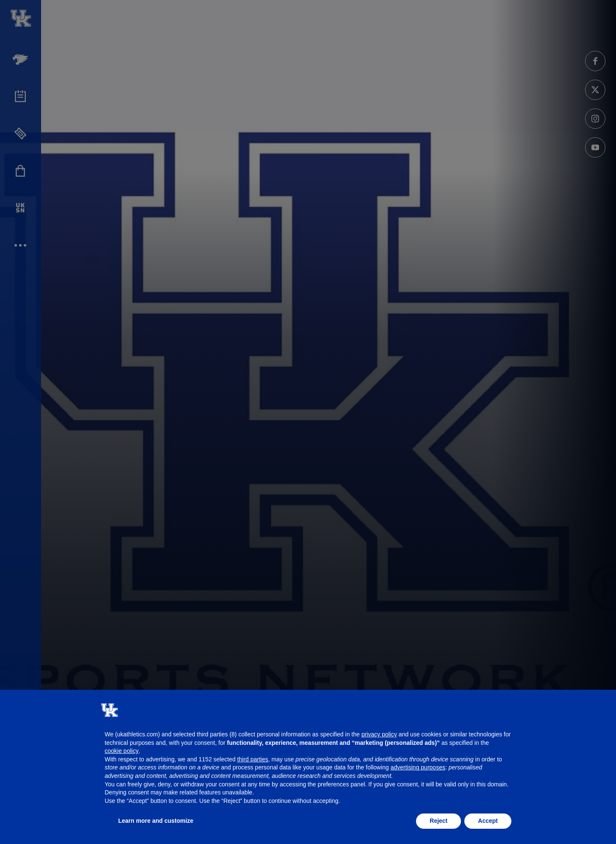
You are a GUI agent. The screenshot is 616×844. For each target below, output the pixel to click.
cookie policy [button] (122, 751)
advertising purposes (418, 767)
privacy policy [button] (379, 734)
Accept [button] (488, 821)
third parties (253, 759)
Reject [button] (438, 821)
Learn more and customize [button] (156, 821)
